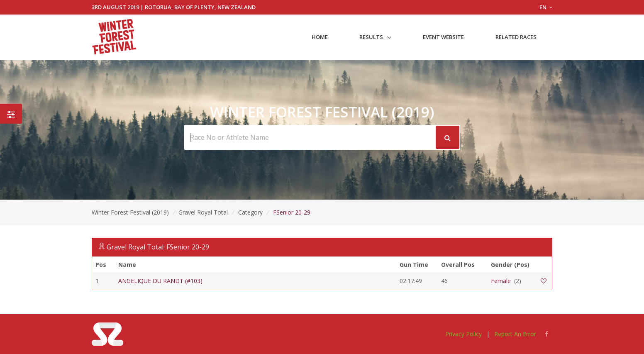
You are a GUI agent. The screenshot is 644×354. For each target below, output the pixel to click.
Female (501, 281)
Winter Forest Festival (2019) (130, 212)
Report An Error (515, 334)
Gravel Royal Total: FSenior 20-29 (158, 247)
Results (371, 37)
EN (546, 7)
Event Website (443, 37)
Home (320, 37)
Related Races (516, 37)
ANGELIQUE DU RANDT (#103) (160, 281)
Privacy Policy (463, 334)
